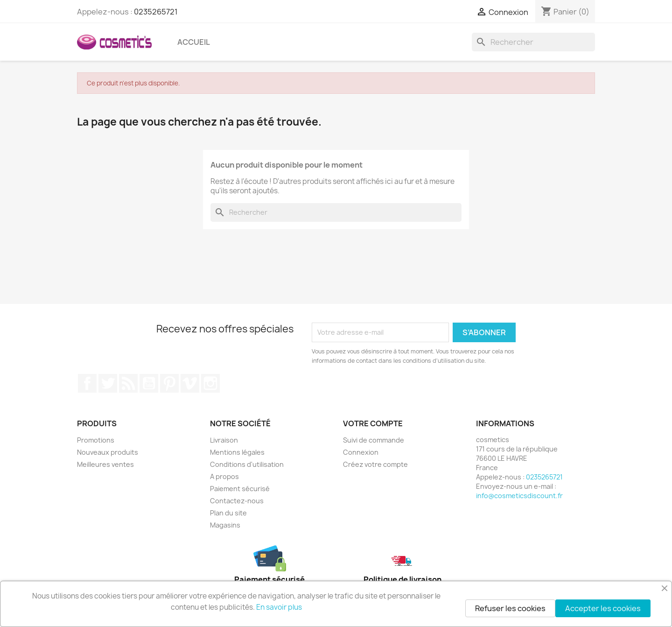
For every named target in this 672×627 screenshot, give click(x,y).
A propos (224, 476)
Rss (128, 383)
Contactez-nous (237, 501)
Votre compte (373, 423)
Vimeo (190, 383)
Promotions (96, 440)
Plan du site (228, 513)
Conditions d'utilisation (247, 464)
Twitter (108, 383)
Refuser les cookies (510, 608)
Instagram (210, 383)
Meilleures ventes (105, 464)
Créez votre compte (375, 464)
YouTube (149, 383)
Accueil (194, 42)
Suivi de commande (374, 440)
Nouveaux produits (108, 452)
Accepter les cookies (603, 608)
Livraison (224, 440)
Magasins (225, 525)
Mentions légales (237, 452)
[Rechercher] (533, 42)
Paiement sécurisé (240, 489)
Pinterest (169, 383)
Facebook (87, 383)
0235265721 (156, 12)
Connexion (361, 452)
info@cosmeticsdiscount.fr (519, 496)
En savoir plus (279, 607)
